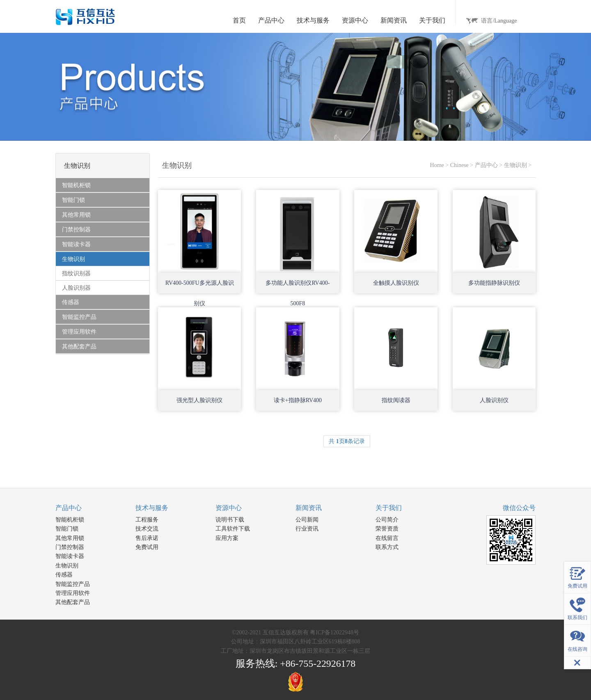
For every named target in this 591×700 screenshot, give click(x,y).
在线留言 (387, 538)
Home (437, 165)
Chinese (459, 165)
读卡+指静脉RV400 (298, 400)
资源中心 (229, 508)
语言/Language (499, 21)
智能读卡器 (70, 556)
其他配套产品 (73, 602)
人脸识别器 (76, 288)
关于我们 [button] (432, 20)
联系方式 (387, 547)
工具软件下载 (233, 529)
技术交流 (147, 529)
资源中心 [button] (355, 20)
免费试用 (147, 547)
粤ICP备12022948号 (334, 633)
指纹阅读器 (396, 400)
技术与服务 (152, 508)
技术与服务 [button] (313, 20)
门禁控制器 (70, 547)
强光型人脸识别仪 (199, 400)
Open (228, 260)
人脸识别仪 (494, 400)
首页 (239, 20)
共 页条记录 (347, 441)
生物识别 (515, 165)
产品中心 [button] (271, 20)
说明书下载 (230, 520)
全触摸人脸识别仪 (396, 283)
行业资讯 (307, 529)
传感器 (64, 575)
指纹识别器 (76, 273)
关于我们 (389, 508)
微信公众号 (519, 508)
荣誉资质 (387, 529)
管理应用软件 (73, 593)
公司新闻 (307, 520)
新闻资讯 (309, 508)
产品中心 (486, 165)
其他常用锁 (70, 538)
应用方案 (227, 538)
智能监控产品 (73, 584)
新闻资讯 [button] (394, 20)
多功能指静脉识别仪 (494, 283)
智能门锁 (67, 529)
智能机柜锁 (70, 520)
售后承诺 (147, 538)
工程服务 (147, 520)
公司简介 (387, 520)
